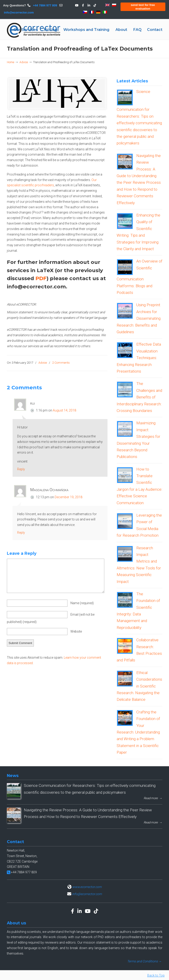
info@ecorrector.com (19, 12)
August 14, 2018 (64, 410)
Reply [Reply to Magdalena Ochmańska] (21, 533)
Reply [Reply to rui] (21, 469)
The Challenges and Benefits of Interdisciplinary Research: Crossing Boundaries (139, 397)
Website (76, 631)
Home (11, 62)
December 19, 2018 (68, 497)
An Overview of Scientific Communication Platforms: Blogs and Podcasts (139, 277)
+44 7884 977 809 (45, 5)
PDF (41, 278)
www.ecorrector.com (87, 887)
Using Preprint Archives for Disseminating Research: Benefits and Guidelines (139, 318)
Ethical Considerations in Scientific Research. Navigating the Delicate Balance (139, 686)
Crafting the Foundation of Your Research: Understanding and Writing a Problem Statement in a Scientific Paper (138, 732)
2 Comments (61, 363)
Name (82, 603)
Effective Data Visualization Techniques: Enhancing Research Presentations (139, 358)
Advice (24, 62)
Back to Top (156, 975)
